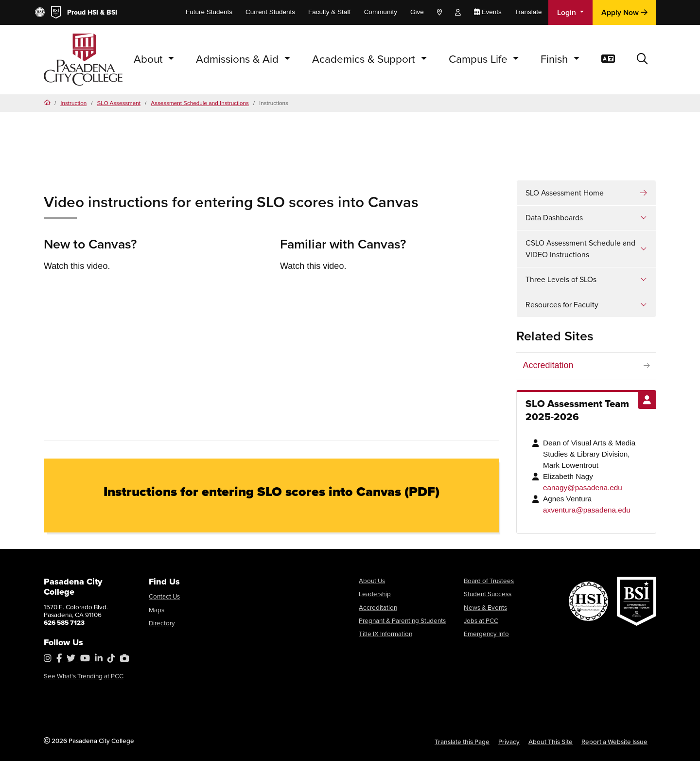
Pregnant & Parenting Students (402, 620)
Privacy (509, 742)
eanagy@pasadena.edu (583, 487)
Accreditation (548, 365)
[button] (642, 60)
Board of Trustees (489, 581)
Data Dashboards (554, 218)
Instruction (73, 103)
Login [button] (568, 12)
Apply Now (624, 12)
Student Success (488, 594)
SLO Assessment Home (565, 193)
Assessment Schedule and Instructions (200, 103)
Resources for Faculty (562, 305)
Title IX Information (385, 634)
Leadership (375, 594)
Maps (157, 610)
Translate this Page (462, 742)
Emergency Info (486, 634)
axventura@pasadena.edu (587, 510)
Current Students (270, 12)
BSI (112, 12)
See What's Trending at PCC (84, 676)
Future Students (209, 12)
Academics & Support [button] (365, 59)
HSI (93, 12)
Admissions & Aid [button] (239, 59)
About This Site (551, 742)
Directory (162, 623)
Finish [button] (556, 59)
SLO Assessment (119, 103)
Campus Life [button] (480, 59)
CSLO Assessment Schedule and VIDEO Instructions (580, 249)
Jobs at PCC (481, 620)
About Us (372, 581)
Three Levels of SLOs (561, 279)
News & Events (485, 607)
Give (417, 12)
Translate (528, 12)
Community (381, 12)
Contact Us (164, 596)
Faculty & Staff (330, 12)
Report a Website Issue (614, 742)
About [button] (150, 59)
